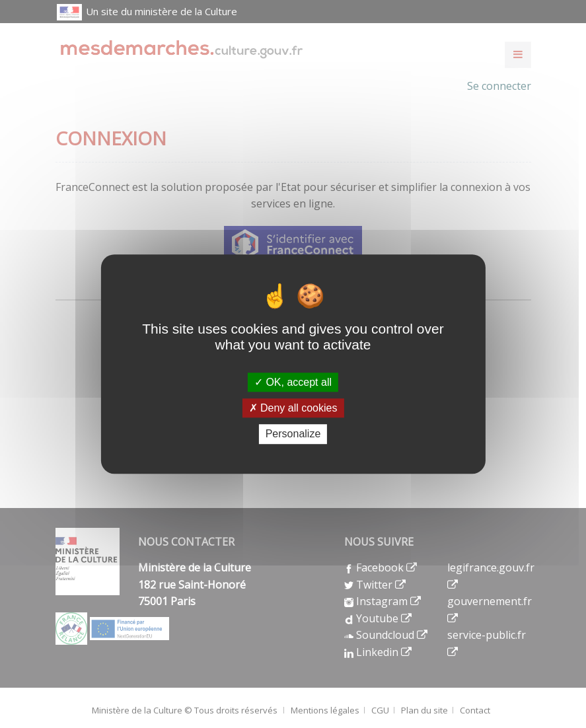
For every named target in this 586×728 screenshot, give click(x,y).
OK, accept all (293, 382)
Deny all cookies (293, 408)
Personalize (293, 434)
